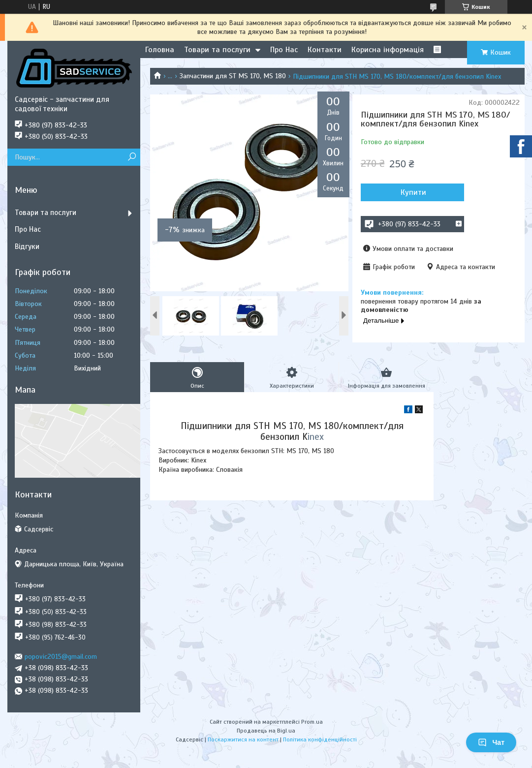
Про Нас (284, 50)
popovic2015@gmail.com (61, 657)
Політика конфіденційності (320, 739)
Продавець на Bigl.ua (266, 731)
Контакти (325, 50)
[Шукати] (132, 157)
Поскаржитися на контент (243, 739)
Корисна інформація (388, 50)
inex (316, 437)
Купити (413, 192)
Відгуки (27, 246)
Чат (491, 742)
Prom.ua (312, 722)
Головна (160, 50)
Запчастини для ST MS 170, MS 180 (233, 76)
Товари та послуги (217, 50)
